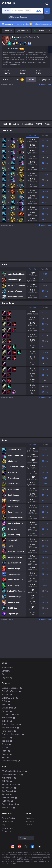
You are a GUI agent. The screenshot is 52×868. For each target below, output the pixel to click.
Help (4, 825)
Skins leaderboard (43, 24)
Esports (5, 754)
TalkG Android (8, 798)
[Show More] (15, 3)
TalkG (4, 751)
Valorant (5, 695)
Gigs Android (7, 791)
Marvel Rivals (7, 708)
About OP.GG (7, 668)
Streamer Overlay (9, 761)
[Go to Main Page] (7, 3)
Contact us (6, 831)
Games (5, 744)
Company (6, 671)
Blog (4, 674)
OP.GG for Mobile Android (13, 771)
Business (30, 818)
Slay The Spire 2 (9, 728)
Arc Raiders (7, 718)
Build (5, 80)
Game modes (24, 24)
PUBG (4, 701)
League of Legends (10, 688)
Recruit (29, 825)
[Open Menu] (47, 3)
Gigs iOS (5, 794)
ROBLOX (5, 721)
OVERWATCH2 (8, 698)
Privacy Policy (8, 818)
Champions (8, 24)
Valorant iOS (7, 788)
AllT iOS (5, 781)
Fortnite (5, 711)
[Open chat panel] (50, 50)
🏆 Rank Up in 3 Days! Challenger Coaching (21, 17)
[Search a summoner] (39, 11)
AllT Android (7, 778)
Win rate (45, 135)
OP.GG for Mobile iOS (11, 775)
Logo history (7, 677)
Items (31, 80)
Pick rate (33, 135)
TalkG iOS (6, 801)
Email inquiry (7, 828)
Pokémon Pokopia (10, 724)
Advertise (30, 821)
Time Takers (7, 731)
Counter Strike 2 (9, 714)
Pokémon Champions (11, 734)
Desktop (5, 741)
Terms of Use (8, 821)
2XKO (4, 704)
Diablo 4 (5, 738)
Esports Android (9, 804)
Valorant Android (9, 784)
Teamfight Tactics (10, 691)
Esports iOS (7, 808)
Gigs (4, 757)
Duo (3, 748)
